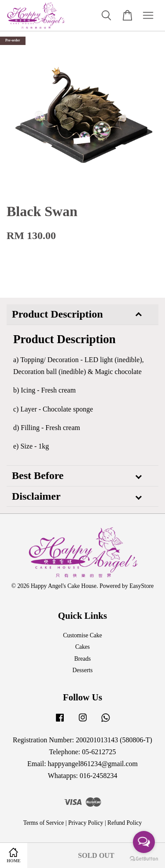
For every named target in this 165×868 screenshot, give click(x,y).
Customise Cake (82, 635)
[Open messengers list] (144, 842)
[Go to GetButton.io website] (144, 859)
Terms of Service (44, 823)
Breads (83, 659)
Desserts (82, 670)
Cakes (82, 647)
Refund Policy (125, 823)
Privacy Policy (86, 823)
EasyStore (141, 586)
